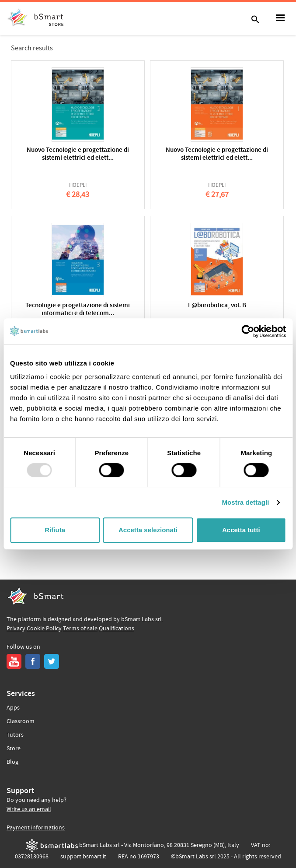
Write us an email (29, 809)
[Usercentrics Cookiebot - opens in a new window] (248, 331)
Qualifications (117, 629)
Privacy (16, 629)
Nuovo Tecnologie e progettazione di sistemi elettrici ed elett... (78, 154)
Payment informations (36, 828)
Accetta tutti (241, 530)
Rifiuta (55, 530)
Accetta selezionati (148, 530)
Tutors (15, 735)
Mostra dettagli (245, 502)
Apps (13, 708)
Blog (12, 762)
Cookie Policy (44, 629)
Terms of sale (80, 629)
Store (14, 749)
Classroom (21, 721)
